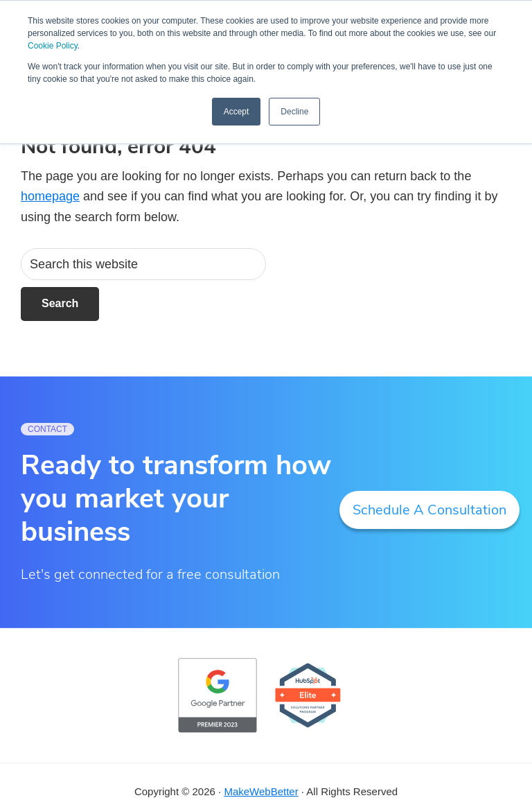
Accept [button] (237, 112)
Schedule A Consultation (429, 510)
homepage (50, 196)
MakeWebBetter (261, 791)
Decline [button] (294, 112)
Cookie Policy (53, 46)
